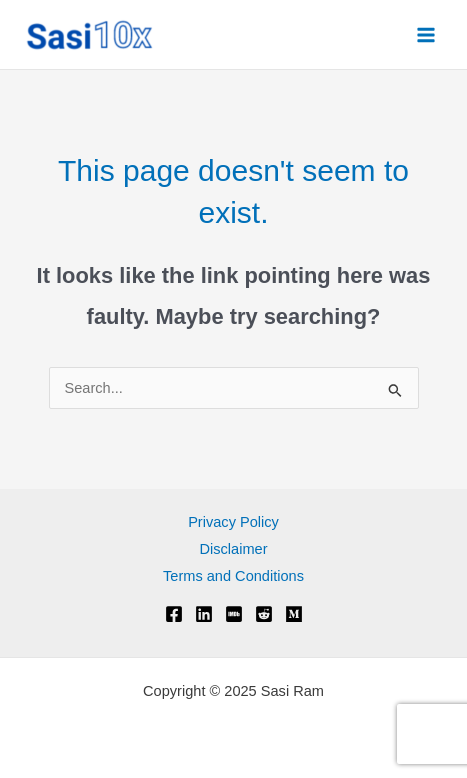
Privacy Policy (233, 522)
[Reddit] (264, 614)
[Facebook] (174, 614)
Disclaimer (233, 549)
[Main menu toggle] (426, 35)
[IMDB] (234, 614)
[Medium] (294, 614)
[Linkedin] (204, 614)
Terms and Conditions (233, 576)
